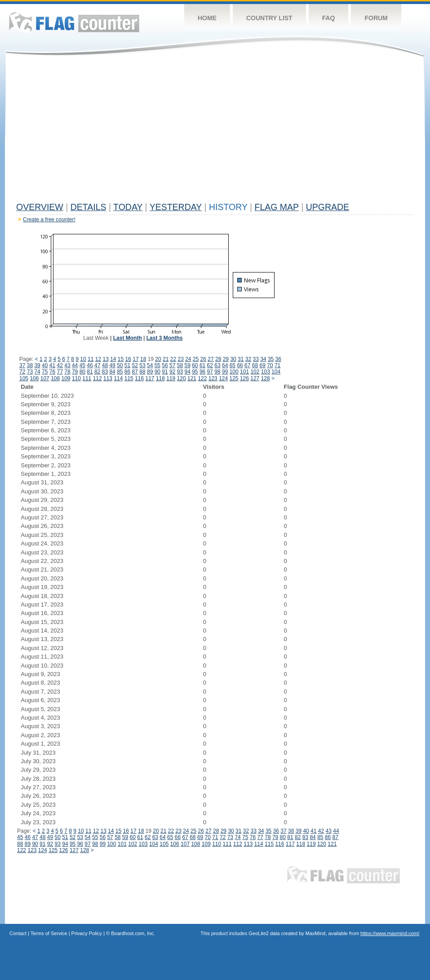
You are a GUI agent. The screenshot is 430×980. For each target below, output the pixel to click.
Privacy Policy (87, 933)
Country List (269, 18)
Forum (376, 18)
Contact (18, 933)
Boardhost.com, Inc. (133, 933)
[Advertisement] (215, 131)
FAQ (329, 18)
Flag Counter (74, 22)
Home (207, 18)
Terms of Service (49, 933)
